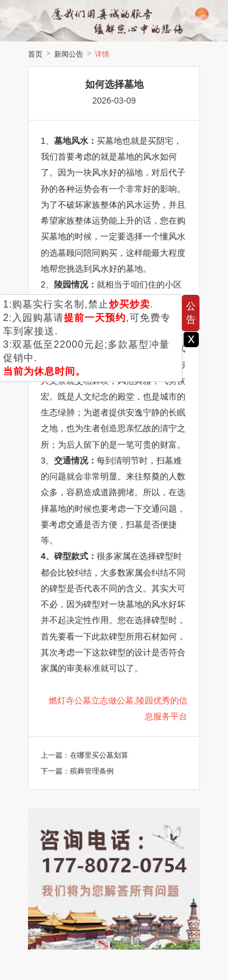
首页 (35, 54)
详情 (102, 54)
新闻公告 (69, 54)
